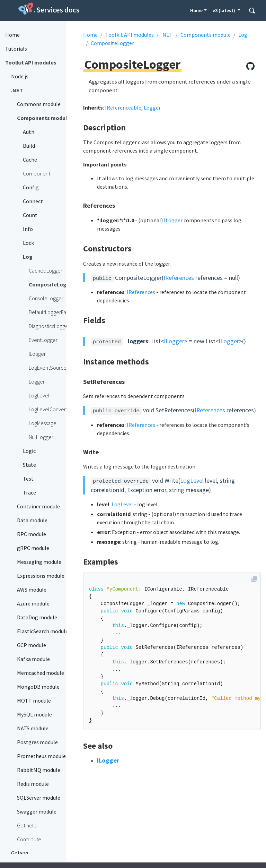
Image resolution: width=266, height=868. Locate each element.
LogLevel (192, 481)
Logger (152, 108)
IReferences (179, 278)
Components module (206, 35)
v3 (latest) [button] (224, 10)
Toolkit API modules (130, 35)
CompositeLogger (112, 43)
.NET (167, 35)
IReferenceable (123, 108)
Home (196, 10)
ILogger (173, 220)
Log (243, 35)
